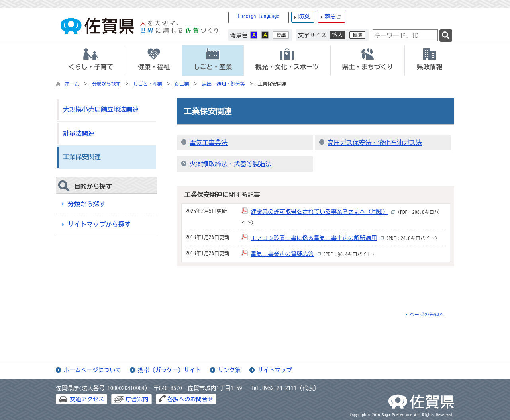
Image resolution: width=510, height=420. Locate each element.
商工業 (182, 84)
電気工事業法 (209, 143)
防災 (304, 16)
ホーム (72, 84)
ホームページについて (92, 370)
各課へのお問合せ (190, 399)
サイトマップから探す (99, 224)
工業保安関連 (82, 157)
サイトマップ (275, 370)
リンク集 (229, 370)
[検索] (446, 36)
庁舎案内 (137, 399)
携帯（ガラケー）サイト (169, 370)
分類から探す (106, 84)
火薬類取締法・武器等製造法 (231, 164)
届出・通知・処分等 (224, 84)
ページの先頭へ (427, 314)
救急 (333, 17)
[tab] (91, 61)
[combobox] (405, 35)
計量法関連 (79, 133)
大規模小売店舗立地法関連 (101, 109)
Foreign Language (259, 16)
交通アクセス (87, 399)
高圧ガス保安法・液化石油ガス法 (375, 143)
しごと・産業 (148, 84)
